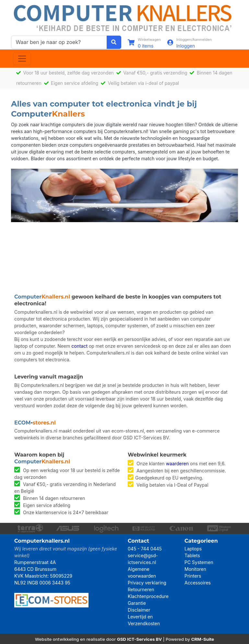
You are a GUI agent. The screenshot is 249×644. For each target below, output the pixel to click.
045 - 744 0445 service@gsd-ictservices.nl (145, 555)
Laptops (193, 549)
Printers (193, 576)
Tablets (192, 555)
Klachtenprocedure (148, 596)
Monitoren (195, 569)
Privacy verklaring (147, 583)
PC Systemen (199, 562)
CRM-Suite (203, 639)
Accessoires (198, 583)
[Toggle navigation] (22, 59)
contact (79, 346)
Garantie (137, 603)
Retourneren (141, 589)
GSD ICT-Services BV (140, 639)
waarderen (177, 463)
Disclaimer (139, 610)
